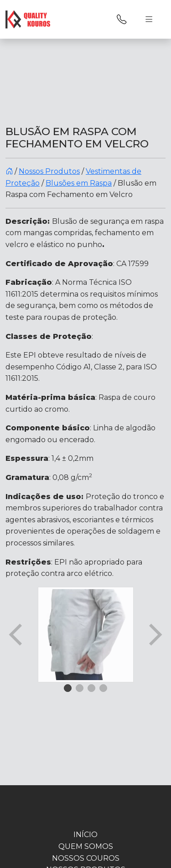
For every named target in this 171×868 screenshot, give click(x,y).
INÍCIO (85, 835)
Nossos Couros (86, 858)
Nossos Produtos (49, 171)
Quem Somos (86, 846)
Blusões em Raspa (79, 183)
